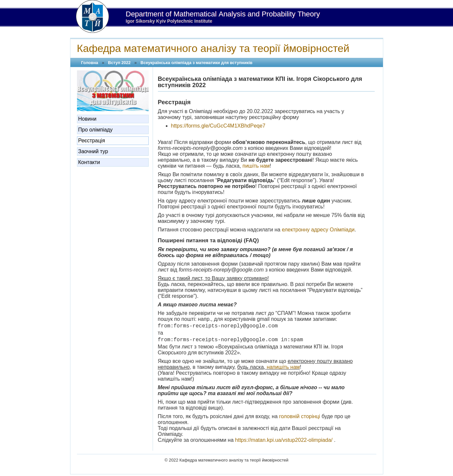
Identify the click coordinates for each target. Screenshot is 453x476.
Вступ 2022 (119, 63)
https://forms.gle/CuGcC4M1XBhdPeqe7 (218, 126)
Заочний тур (93, 151)
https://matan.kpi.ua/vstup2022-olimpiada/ (284, 440)
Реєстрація (92, 141)
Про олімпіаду (96, 130)
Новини (88, 119)
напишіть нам (283, 367)
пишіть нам (256, 166)
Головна (90, 63)
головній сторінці (300, 416)
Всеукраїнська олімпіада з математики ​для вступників (196, 63)
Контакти (89, 162)
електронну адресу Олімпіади (318, 230)
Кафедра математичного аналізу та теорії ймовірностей (213, 48)
